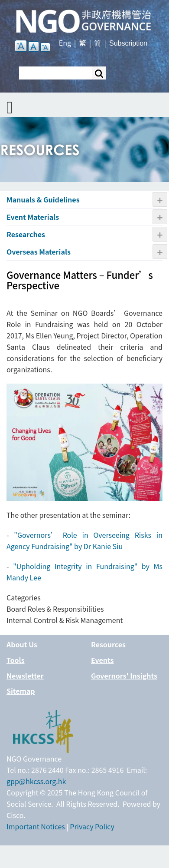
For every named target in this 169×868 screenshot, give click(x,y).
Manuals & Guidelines (43, 199)
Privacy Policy (92, 826)
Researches (26, 234)
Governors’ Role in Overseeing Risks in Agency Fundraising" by (84, 540)
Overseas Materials (39, 252)
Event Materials (33, 217)
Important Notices (36, 826)
